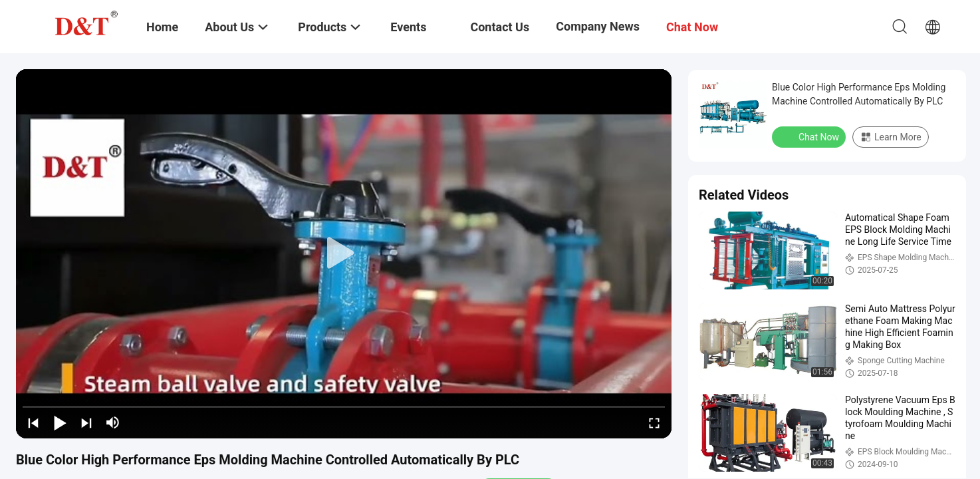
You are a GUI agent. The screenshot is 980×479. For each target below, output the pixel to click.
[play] (344, 253)
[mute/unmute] (113, 422)
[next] (86, 422)
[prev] (33, 422)
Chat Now (810, 136)
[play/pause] (60, 422)
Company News (598, 26)
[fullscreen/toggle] (654, 422)
